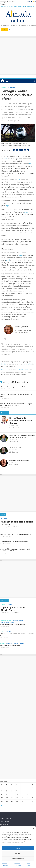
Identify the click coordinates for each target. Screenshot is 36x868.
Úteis (3, 515)
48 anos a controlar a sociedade (19, 460)
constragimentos (13, 349)
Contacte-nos (4, 824)
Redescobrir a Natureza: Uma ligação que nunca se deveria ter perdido (22, 436)
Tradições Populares (7, 622)
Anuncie (4, 370)
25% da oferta (9, 344)
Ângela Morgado (14, 441)
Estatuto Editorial (6, 818)
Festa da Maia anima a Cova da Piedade (13, 624)
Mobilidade (11, 87)
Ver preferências (18, 859)
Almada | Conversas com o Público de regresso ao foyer (16, 395)
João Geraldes (13, 452)
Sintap (21, 255)
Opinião (4, 413)
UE (2, 519)
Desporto (11, 605)
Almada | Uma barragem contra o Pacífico (14, 387)
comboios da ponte (8, 347)
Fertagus (23, 349)
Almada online (27, 364)
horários (5, 352)
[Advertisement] (18, 56)
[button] (33, 829)
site (6, 159)
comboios (28, 344)
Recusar (18, 853)
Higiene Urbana (19, 643)
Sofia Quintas (19, 121)
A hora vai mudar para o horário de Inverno (14, 542)
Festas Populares (18, 620)
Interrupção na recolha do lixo (10, 645)
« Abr (2, 806)
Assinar (5, 30)
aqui (7, 206)
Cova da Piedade (6, 620)
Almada (4, 87)
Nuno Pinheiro (13, 464)
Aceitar (18, 848)
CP (19, 242)
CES (19, 180)
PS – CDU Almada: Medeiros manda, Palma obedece (21, 420)
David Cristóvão (14, 428)
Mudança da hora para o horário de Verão (17, 523)
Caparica (4, 605)
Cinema (9, 632)
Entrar (11, 30)
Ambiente (9, 643)
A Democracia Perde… (16, 448)
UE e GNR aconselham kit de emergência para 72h (16, 534)
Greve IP (30, 349)
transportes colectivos (17, 352)
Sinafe (8, 260)
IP (30, 164)
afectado (27, 212)
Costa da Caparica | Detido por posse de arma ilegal (17, 6)
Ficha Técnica (4, 821)
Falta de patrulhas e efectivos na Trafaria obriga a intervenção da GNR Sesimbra (16, 405)
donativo (4, 364)
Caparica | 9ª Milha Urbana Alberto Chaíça (14, 609)
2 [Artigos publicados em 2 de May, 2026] (27, 787)
